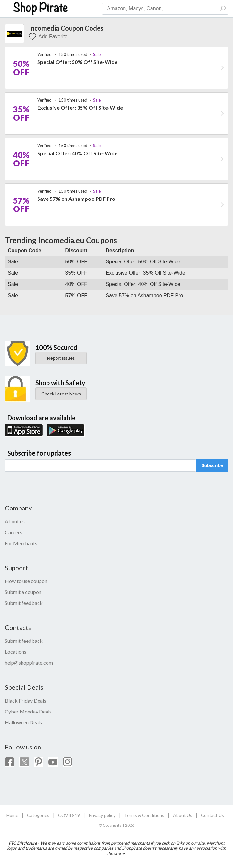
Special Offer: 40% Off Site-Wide (78, 153)
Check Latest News (61, 394)
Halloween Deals (23, 722)
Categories (38, 815)
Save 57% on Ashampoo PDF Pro (76, 199)
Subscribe (212, 465)
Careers (13, 532)
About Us (183, 815)
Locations (16, 652)
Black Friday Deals (26, 700)
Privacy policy (102, 815)
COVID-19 (69, 815)
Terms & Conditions (144, 815)
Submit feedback (24, 603)
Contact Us (212, 815)
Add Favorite (48, 37)
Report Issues (61, 358)
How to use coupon (26, 581)
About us (15, 521)
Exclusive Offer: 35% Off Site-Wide (80, 107)
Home (12, 815)
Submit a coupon (23, 592)
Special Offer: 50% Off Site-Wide (78, 62)
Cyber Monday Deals (28, 711)
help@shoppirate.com (29, 663)
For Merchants (21, 543)
